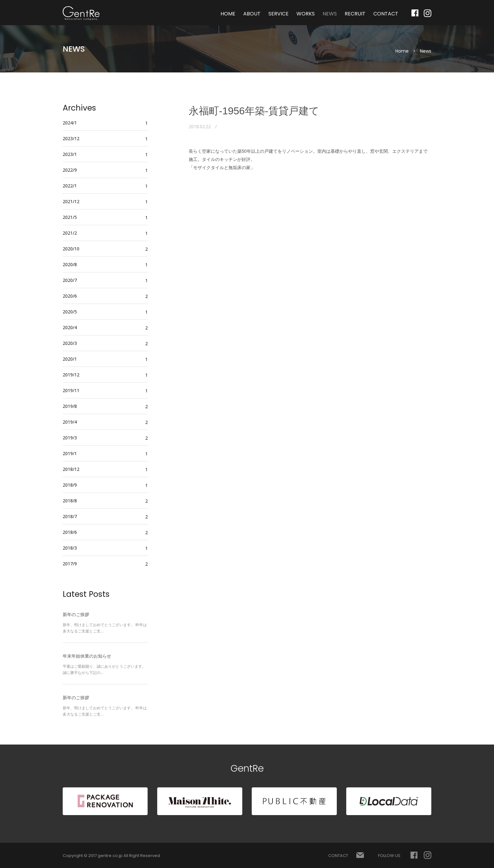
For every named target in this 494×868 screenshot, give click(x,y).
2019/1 (70, 453)
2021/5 (70, 217)
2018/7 (70, 516)
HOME (228, 14)
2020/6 (70, 296)
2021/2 (70, 233)
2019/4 (70, 422)
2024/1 (70, 123)
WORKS (306, 14)
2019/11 (71, 390)
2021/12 (71, 201)
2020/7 (70, 280)
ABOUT (252, 14)
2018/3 (70, 548)
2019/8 (70, 406)
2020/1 (70, 359)
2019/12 (71, 375)
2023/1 (70, 154)
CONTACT (386, 14)
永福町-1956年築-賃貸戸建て (254, 111)
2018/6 (70, 532)
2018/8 (70, 501)
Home (402, 51)
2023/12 (71, 138)
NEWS (330, 14)
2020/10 (71, 249)
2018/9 (70, 485)
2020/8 (70, 264)
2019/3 (70, 438)
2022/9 (70, 170)
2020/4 (70, 327)
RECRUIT (355, 14)
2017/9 (70, 564)
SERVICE (279, 14)
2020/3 (70, 343)
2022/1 (70, 186)
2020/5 (70, 312)
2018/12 (71, 469)
